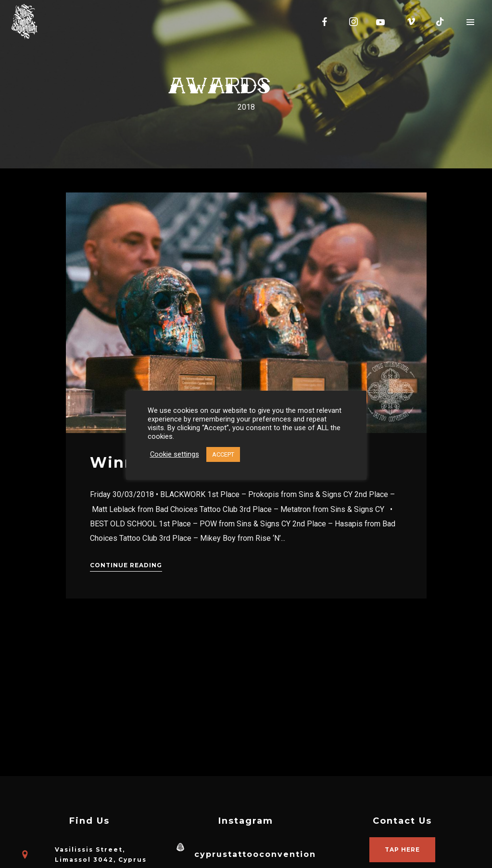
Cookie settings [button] (175, 454)
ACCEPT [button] (223, 454)
